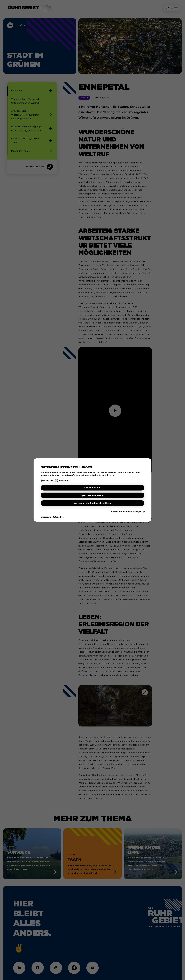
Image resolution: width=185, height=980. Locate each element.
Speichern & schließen (93, 495)
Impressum (46, 517)
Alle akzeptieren (92, 488)
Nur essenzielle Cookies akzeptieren (92, 503)
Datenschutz (59, 517)
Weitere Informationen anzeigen (128, 512)
